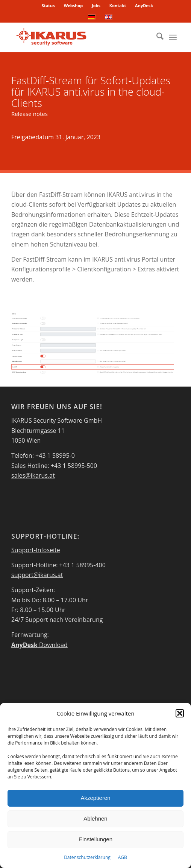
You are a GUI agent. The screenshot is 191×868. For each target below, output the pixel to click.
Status (48, 5)
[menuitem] (49, 6)
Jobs (96, 5)
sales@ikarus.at (33, 475)
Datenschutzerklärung (87, 857)
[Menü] (173, 37)
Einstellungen (95, 839)
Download (39, 645)
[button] (180, 713)
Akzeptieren (95, 798)
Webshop (74, 5)
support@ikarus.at (37, 575)
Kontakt (118, 5)
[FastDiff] (93, 344)
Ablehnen (95, 819)
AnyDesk (144, 5)
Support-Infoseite (36, 550)
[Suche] (156, 37)
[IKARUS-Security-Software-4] (79, 37)
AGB (123, 857)
